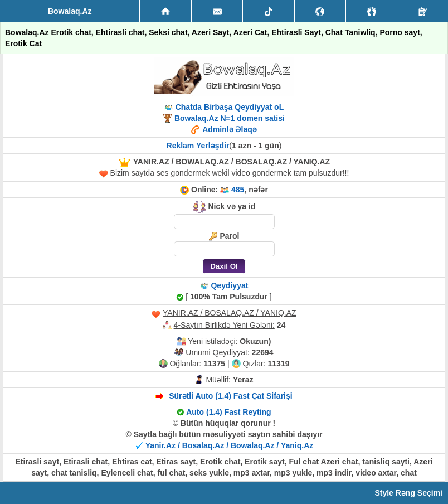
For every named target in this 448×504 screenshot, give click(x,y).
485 (238, 190)
